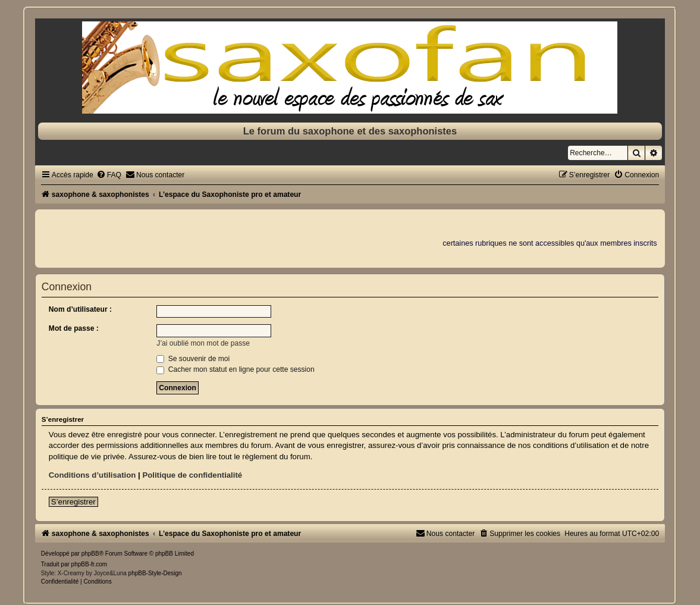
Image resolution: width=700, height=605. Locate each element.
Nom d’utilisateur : (80, 309)
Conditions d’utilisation (92, 475)
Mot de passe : (74, 328)
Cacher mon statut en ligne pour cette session (235, 369)
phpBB (90, 554)
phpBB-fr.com (90, 564)
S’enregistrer (73, 502)
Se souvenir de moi (193, 359)
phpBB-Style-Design (155, 573)
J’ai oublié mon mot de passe (203, 343)
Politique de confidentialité (192, 475)
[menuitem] (109, 175)
